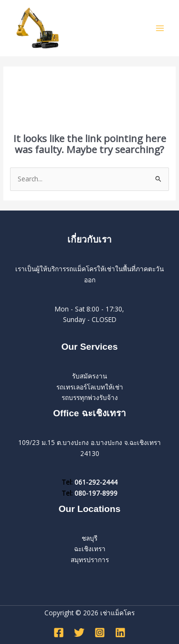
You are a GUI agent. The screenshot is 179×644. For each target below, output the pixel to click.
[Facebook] (59, 633)
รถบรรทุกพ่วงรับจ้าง (90, 397)
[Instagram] (100, 633)
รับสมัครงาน (89, 376)
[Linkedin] (120, 633)
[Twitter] (79, 633)
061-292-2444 (96, 482)
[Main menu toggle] (160, 28)
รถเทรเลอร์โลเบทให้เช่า (90, 387)
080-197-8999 (96, 493)
